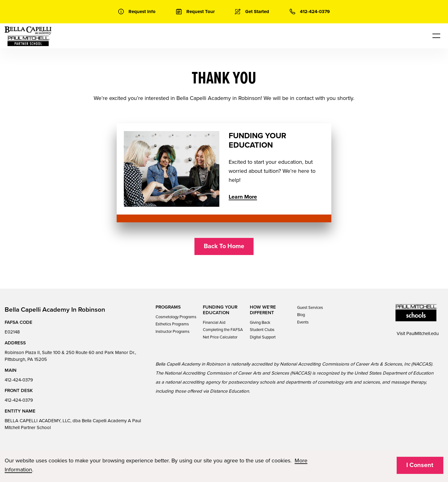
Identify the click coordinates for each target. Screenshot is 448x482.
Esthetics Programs (172, 324)
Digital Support (263, 337)
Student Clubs (262, 330)
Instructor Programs (173, 332)
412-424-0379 (19, 380)
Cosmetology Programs (176, 317)
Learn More (243, 197)
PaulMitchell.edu (422, 333)
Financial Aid (214, 323)
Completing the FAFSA (223, 330)
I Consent (420, 465)
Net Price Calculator (220, 337)
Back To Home (224, 246)
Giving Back (260, 323)
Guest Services (310, 308)
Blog (301, 315)
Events (303, 322)
